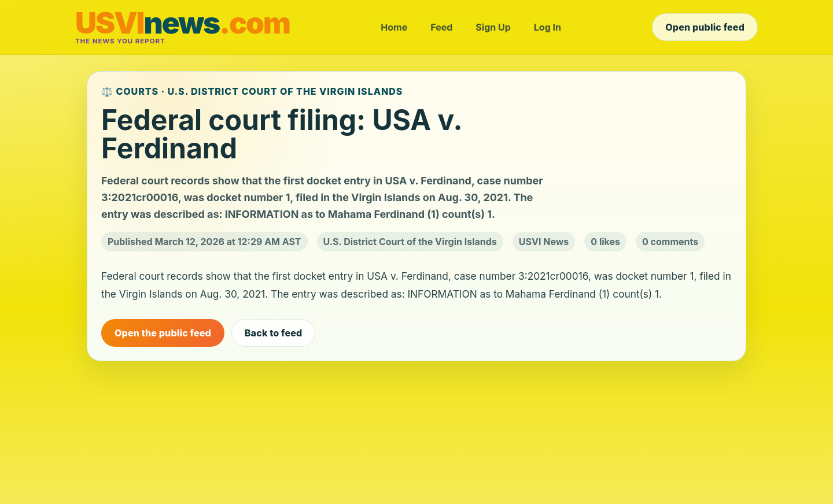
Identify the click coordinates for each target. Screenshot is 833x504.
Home (394, 27)
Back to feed (274, 333)
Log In (548, 27)
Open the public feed (163, 333)
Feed (441, 27)
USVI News (544, 242)
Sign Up (493, 27)
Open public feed (705, 27)
